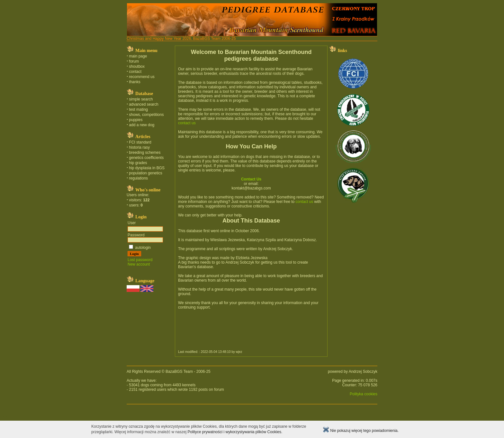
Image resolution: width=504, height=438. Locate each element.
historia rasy (139, 147)
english (6, 416)
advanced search (144, 104)
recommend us (142, 77)
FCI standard (140, 142)
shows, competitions (146, 115)
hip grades (138, 163)
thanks (135, 82)
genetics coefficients (146, 158)
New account (139, 264)
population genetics (145, 173)
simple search (141, 99)
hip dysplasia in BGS (147, 168)
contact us (187, 123)
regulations (138, 178)
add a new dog (142, 125)
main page (138, 56)
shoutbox (137, 66)
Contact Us (251, 179)
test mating (138, 109)
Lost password (140, 260)
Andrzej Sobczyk (363, 372)
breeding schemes (145, 153)
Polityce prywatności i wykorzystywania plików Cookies (234, 432)
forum (134, 61)
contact (135, 72)
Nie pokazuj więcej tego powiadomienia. (361, 431)
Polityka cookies (364, 394)
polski (3, 416)
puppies (136, 120)
